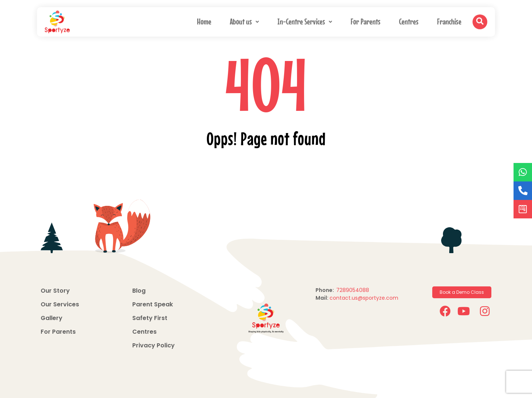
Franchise (449, 21)
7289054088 (353, 290)
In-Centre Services (305, 21)
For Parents (366, 21)
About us (244, 21)
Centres (409, 21)
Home (204, 21)
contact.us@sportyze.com (364, 298)
